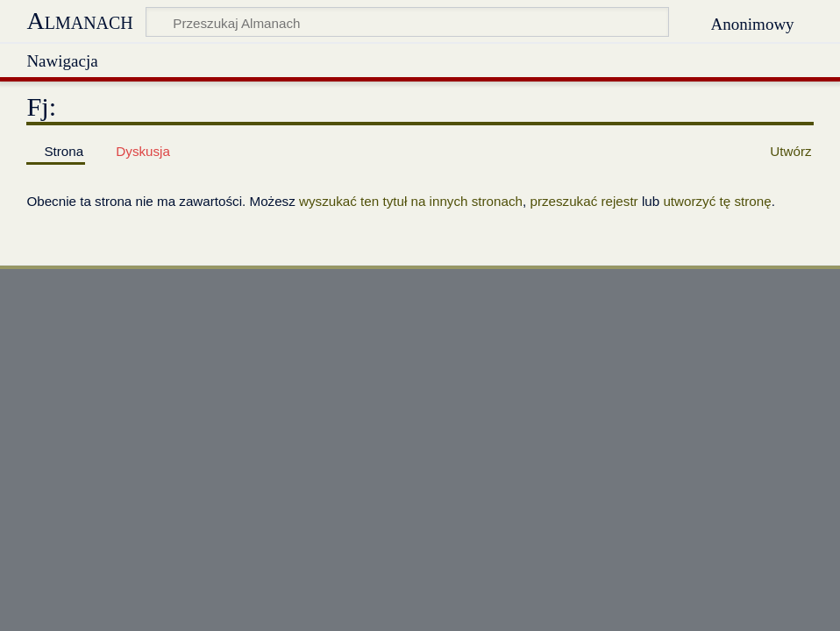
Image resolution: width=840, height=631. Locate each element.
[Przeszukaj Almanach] (407, 22)
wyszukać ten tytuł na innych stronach (411, 201)
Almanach (79, 21)
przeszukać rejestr (584, 201)
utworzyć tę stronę (717, 201)
